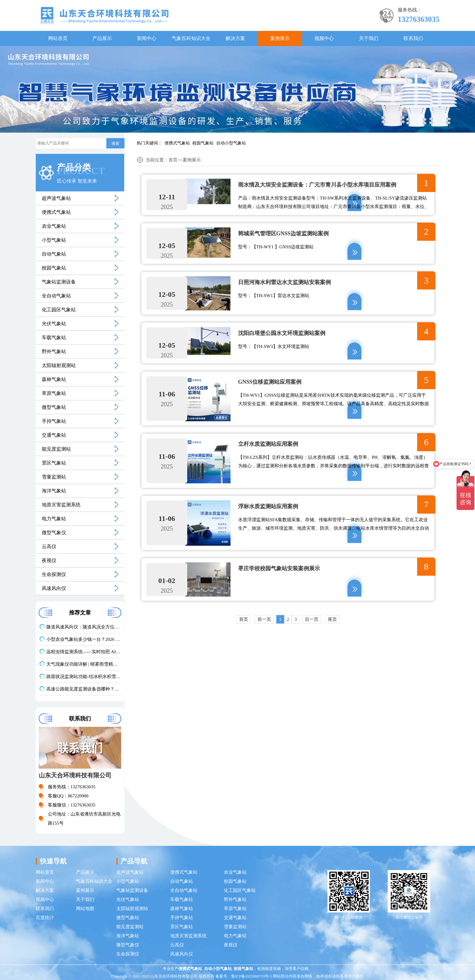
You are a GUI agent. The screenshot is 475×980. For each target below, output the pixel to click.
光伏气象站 (54, 324)
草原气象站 (54, 393)
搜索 (115, 143)
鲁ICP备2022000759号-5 (252, 976)
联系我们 (413, 38)
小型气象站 (54, 240)
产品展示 (102, 38)
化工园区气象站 (59, 310)
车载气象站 (54, 338)
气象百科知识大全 (191, 38)
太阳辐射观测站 (59, 365)
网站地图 (85, 909)
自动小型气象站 (231, 143)
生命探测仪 (54, 574)
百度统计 (45, 918)
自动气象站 (54, 254)
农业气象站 (54, 226)
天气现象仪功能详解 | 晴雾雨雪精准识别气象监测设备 (84, 664)
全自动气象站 (56, 296)
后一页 (312, 629)
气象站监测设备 (59, 282)
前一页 (264, 629)
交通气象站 (54, 435)
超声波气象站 (56, 198)
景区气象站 (54, 463)
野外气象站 (54, 351)
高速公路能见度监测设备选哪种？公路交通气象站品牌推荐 (84, 689)
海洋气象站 (54, 491)
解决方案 (235, 38)
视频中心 (324, 38)
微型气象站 (54, 407)
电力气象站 (54, 519)
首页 (173, 160)
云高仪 (49, 546)
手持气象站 (54, 421)
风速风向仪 (54, 588)
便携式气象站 (177, 143)
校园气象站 (203, 143)
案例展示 (280, 38)
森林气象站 (54, 379)
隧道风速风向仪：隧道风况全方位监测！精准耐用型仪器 (84, 627)
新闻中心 (147, 38)
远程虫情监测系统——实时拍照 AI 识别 (84, 652)
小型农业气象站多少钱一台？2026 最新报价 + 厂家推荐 (84, 639)
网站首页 (58, 38)
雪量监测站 (54, 477)
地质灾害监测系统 (61, 505)
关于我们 (369, 38)
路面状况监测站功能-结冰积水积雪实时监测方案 (84, 677)
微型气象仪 (54, 533)
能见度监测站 (56, 449)
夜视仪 (49, 560)
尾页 (332, 629)
